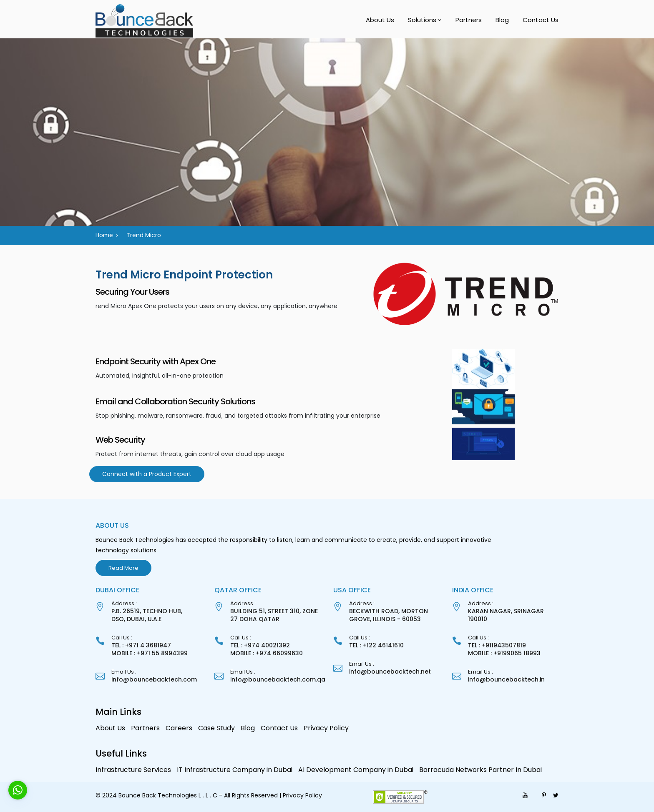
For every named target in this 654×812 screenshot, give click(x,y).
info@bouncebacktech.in (506, 679)
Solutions (422, 20)
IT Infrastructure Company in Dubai (235, 770)
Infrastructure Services (133, 770)
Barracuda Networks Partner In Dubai (480, 770)
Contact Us (541, 20)
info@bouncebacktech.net (390, 672)
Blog (502, 20)
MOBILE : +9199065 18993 (504, 653)
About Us (380, 20)
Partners (469, 20)
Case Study (216, 728)
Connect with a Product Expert (147, 474)
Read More (123, 568)
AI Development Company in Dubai (356, 770)
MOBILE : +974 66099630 (267, 653)
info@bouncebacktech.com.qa (278, 679)
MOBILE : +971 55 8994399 (150, 653)
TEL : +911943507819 (497, 645)
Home (104, 235)
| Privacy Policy (301, 795)
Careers (179, 728)
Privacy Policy (326, 728)
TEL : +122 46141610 (376, 645)
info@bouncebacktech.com (154, 679)
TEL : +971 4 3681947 (141, 645)
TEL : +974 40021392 (260, 645)
